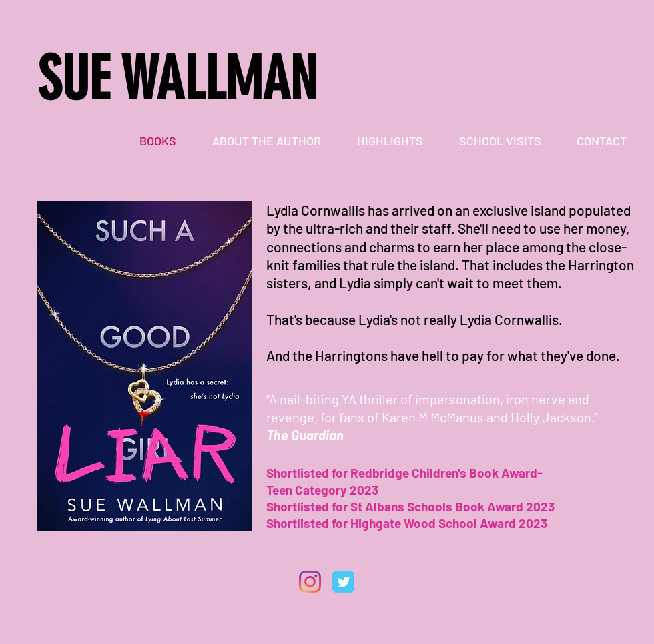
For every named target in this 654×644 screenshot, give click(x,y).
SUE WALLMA (163, 79)
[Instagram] (310, 582)
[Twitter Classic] (343, 582)
